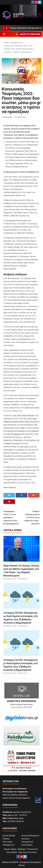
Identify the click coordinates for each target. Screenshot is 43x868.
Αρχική (7, 849)
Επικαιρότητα (27, 842)
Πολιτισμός (8, 842)
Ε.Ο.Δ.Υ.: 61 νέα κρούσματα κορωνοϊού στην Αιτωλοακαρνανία (12, 517)
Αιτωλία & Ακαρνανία (30, 836)
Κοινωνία (25, 839)
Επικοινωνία (33, 849)
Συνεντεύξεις (27, 845)
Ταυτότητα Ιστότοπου (27, 852)
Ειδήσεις (6, 839)
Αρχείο (14, 849)
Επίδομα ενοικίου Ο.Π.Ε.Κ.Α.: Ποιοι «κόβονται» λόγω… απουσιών (31, 517)
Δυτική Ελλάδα (9, 836)
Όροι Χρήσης (12, 852)
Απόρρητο (22, 849)
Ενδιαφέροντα (9, 845)
